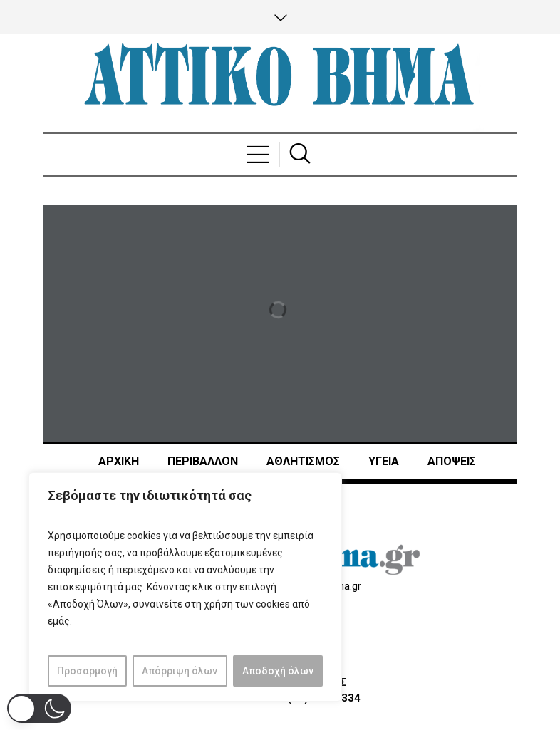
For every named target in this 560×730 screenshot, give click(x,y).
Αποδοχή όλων (278, 671)
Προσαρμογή (87, 671)
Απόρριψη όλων (180, 671)
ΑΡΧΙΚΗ (119, 461)
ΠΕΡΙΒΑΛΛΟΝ (203, 461)
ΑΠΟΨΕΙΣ (452, 461)
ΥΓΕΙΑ (384, 461)
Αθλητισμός (303, 461)
